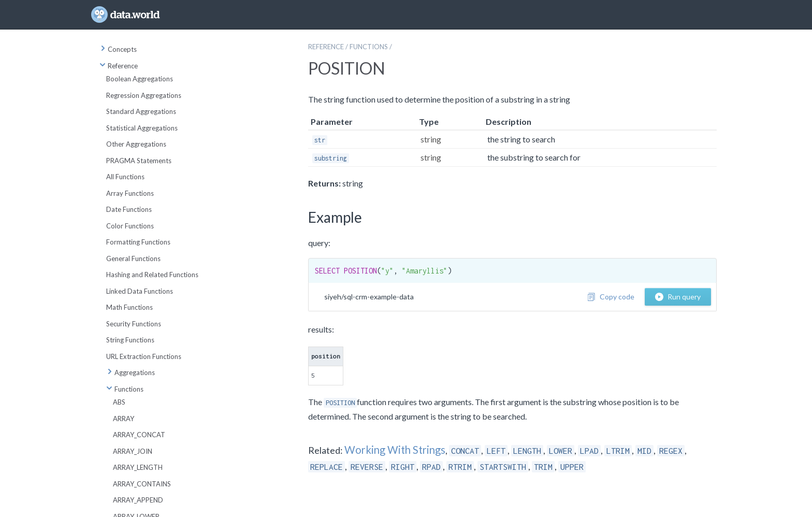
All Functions (125, 177)
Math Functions (129, 307)
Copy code (611, 297)
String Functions (130, 340)
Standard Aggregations (141, 111)
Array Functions (130, 193)
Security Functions (134, 324)
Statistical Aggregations (142, 128)
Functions (125, 389)
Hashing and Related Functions (152, 275)
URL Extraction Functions (144, 356)
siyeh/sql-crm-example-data (369, 297)
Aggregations (130, 372)
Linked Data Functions (140, 291)
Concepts (118, 49)
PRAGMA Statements (139, 161)
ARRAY (124, 419)
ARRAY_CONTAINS (142, 484)
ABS (119, 402)
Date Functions (129, 209)
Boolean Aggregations (140, 79)
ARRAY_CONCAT (139, 435)
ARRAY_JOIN (133, 451)
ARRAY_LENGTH (138, 467)
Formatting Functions (138, 242)
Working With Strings (395, 450)
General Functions (133, 258)
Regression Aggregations (144, 95)
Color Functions (130, 226)
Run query (678, 297)
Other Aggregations (136, 144)
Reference (119, 66)
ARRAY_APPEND (138, 500)
